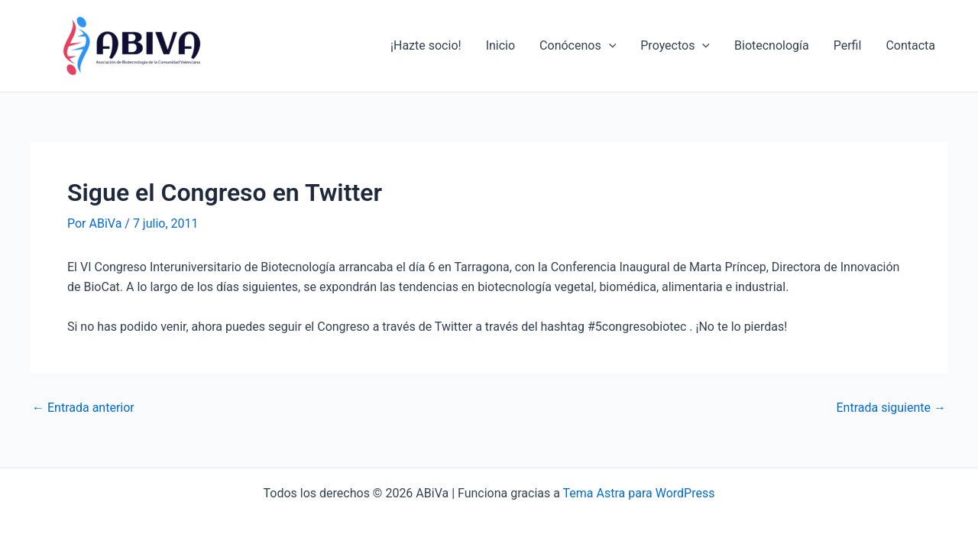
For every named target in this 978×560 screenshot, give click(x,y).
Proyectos (675, 46)
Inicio (500, 45)
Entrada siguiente (891, 408)
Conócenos (578, 46)
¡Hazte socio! (426, 45)
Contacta (910, 45)
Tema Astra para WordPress (639, 493)
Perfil (848, 45)
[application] (609, 46)
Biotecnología (772, 45)
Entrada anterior (83, 408)
